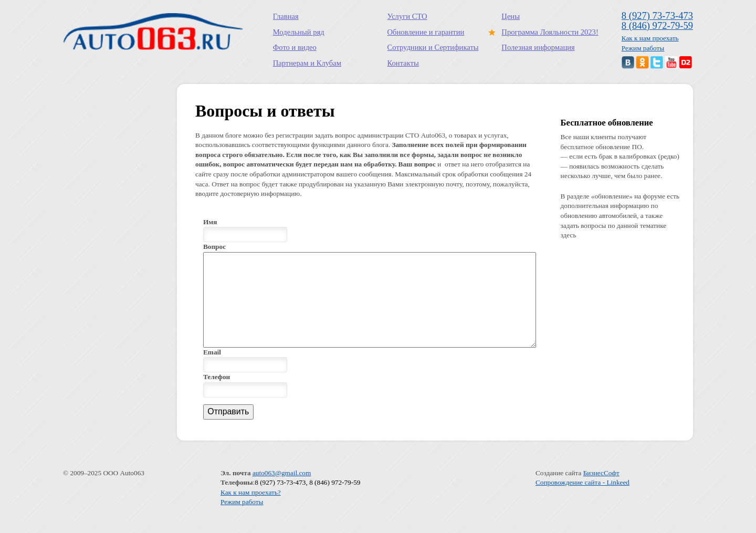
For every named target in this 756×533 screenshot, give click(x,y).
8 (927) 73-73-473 (657, 15)
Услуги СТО (407, 16)
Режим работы (643, 48)
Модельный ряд (299, 32)
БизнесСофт (601, 492)
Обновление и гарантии (426, 32)
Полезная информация (538, 47)
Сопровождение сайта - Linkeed (582, 501)
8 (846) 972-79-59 (657, 25)
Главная (286, 16)
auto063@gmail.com (282, 492)
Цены (511, 16)
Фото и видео (295, 47)
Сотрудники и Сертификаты (433, 47)
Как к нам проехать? (251, 511)
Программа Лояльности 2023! (548, 32)
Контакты (403, 63)
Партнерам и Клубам (307, 63)
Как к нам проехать (650, 38)
